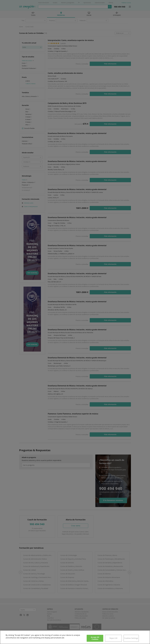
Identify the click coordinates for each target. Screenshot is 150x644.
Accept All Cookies (95, 638)
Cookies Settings (131, 638)
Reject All (114, 638)
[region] (75, 637)
